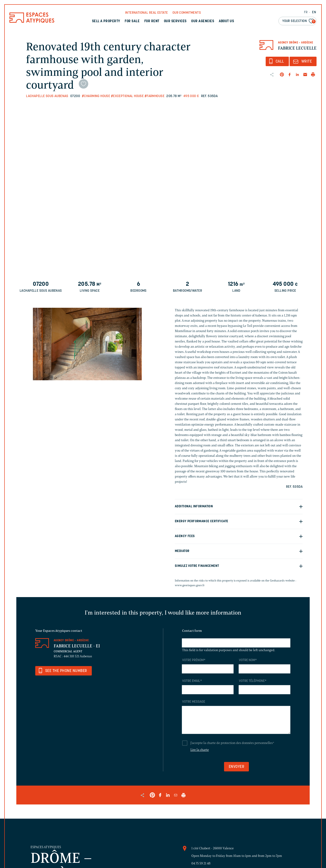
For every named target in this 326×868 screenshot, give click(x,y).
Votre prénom (194, 660)
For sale (132, 21)
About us (227, 21)
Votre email (192, 681)
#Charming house (96, 96)
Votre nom (248, 660)
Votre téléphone (253, 681)
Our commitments (187, 13)
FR (306, 12)
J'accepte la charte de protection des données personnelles (232, 743)
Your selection (299, 21)
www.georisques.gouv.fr (190, 585)
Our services (175, 21)
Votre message (194, 702)
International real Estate (147, 13)
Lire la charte (200, 750)
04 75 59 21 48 (201, 863)
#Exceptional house (127, 96)
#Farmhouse (154, 96)
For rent (152, 21)
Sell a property (106, 21)
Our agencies (203, 21)
